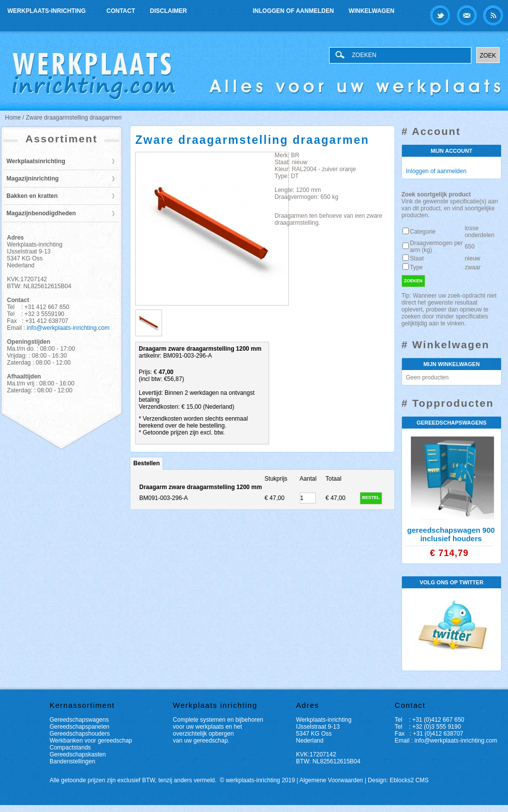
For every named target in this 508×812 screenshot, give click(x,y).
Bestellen (146, 463)
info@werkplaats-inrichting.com (68, 328)
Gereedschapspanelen (80, 727)
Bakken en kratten (32, 196)
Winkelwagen (372, 11)
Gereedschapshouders (80, 734)
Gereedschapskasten (78, 754)
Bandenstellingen (72, 761)
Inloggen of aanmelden (293, 11)
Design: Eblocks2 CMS (398, 780)
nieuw (473, 258)
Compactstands (70, 748)
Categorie (423, 232)
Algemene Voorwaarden (331, 780)
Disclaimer (169, 11)
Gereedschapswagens (79, 720)
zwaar (473, 267)
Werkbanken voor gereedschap (91, 741)
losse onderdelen (480, 232)
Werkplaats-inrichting (47, 10)
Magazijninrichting (32, 179)
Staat (417, 258)
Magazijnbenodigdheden (41, 213)
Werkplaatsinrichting (36, 161)
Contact (121, 11)
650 (470, 247)
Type (416, 267)
